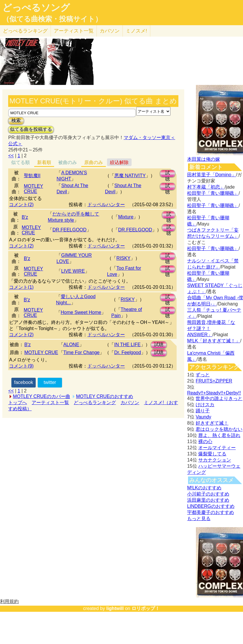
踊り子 (203, 411)
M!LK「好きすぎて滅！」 (214, 341)
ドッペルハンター (106, 205)
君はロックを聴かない (219, 429)
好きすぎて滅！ (212, 423)
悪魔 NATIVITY (130, 176)
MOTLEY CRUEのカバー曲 (41, 396)
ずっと (203, 375)
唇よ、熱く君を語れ (219, 435)
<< (11, 156)
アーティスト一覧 (50, 403)
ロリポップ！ (146, 608)
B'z (25, 217)
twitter (50, 382)
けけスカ (205, 405)
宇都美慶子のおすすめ (211, 512)
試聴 (168, 174)
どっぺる (25, 31)
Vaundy (203, 417)
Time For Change (82, 352)
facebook (24, 382)
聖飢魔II (32, 176)
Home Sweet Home (81, 312)
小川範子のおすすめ (208, 494)
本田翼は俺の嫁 (204, 159)
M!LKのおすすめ (204, 488)
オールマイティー (217, 448)
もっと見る (199, 519)
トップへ (18, 403)
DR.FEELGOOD (69, 230)
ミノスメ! (136, 31)
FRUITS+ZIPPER (214, 381)
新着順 (44, 162)
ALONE (71, 345)
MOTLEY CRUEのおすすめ (105, 396)
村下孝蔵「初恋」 (206, 187)
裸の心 (205, 441)
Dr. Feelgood (127, 352)
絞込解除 (119, 162)
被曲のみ (68, 162)
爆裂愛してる (212, 454)
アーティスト (74, 31)
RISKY (123, 258)
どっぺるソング (36, 8)
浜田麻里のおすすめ (208, 500)
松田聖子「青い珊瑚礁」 (213, 193)
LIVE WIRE (73, 271)
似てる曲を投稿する (31, 129)
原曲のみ (94, 162)
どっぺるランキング (95, 403)
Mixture (126, 217)
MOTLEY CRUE (34, 189)
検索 (16, 121)
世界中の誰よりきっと (219, 398)
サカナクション (215, 460)
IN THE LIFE (127, 345)
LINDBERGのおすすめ (211, 506)
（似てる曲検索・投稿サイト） (52, 19)
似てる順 (20, 162)
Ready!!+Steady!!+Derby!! (214, 393)
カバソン (110, 31)
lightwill (115, 608)
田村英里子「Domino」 (212, 175)
